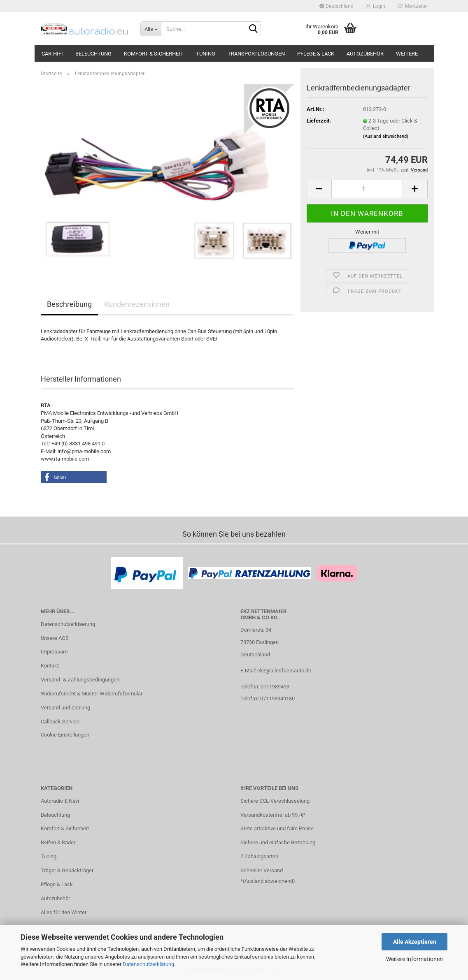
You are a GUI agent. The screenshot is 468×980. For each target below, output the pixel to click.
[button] (336, 6)
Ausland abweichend (269, 881)
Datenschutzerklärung (148, 964)
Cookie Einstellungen (65, 735)
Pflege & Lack (316, 54)
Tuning (206, 54)
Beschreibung (69, 304)
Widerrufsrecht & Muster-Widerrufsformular (92, 694)
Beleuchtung (93, 54)
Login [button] (376, 6)
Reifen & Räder (58, 842)
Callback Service (60, 722)
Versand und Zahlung (65, 708)
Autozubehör (365, 54)
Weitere (407, 54)
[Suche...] (151, 29)
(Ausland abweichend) (386, 136)
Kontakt (50, 666)
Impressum (54, 652)
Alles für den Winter (64, 912)
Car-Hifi (52, 54)
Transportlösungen (256, 54)
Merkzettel (413, 6)
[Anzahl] (367, 189)
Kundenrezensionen (137, 304)
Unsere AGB (55, 638)
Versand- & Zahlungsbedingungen (80, 680)
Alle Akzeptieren (415, 942)
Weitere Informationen (414, 959)
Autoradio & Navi (60, 801)
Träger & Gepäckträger (67, 870)
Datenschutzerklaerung (68, 624)
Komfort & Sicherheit (154, 54)
